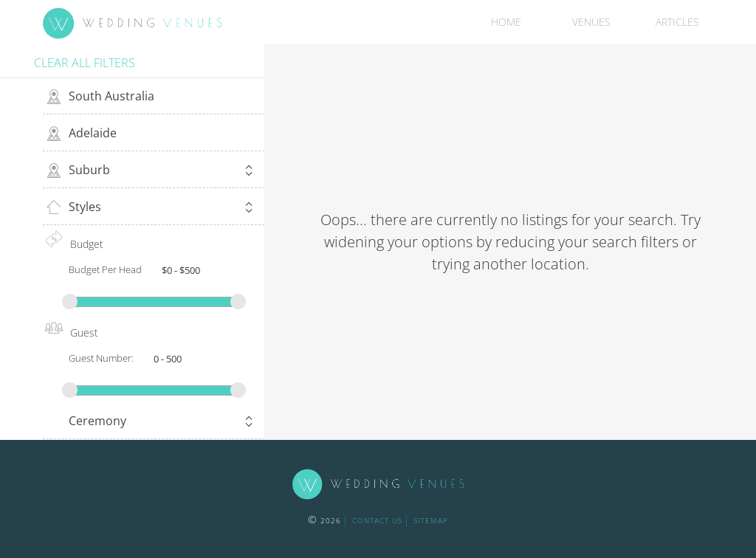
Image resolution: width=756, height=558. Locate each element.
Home (506, 22)
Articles (677, 22)
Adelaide (93, 133)
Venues (591, 22)
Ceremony (162, 423)
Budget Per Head (105, 269)
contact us (377, 520)
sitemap (431, 520)
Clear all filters (85, 63)
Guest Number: (101, 358)
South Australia (111, 96)
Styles (162, 209)
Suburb (162, 172)
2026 (324, 520)
